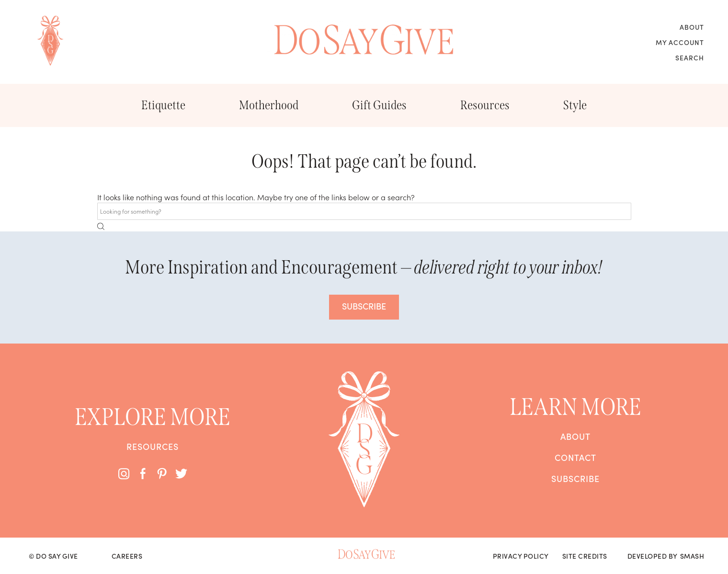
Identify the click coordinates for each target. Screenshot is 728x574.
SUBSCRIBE (364, 306)
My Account (680, 42)
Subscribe (575, 479)
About (692, 27)
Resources (485, 105)
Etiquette (163, 105)
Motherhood (269, 105)
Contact (575, 458)
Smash (692, 556)
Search (690, 57)
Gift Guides (379, 105)
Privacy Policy (521, 556)
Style (575, 105)
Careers (127, 556)
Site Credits (585, 556)
